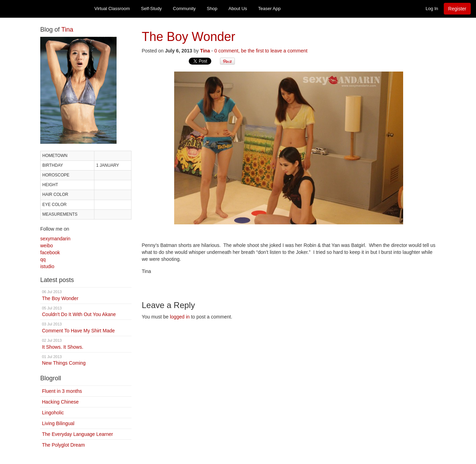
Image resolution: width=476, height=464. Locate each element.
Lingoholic (53, 413)
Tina (67, 30)
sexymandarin (55, 239)
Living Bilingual (58, 423)
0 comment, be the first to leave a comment (261, 51)
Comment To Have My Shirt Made (86, 328)
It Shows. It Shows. (86, 344)
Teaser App (269, 9)
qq (43, 259)
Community (184, 9)
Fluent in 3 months (62, 391)
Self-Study (151, 9)
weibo (47, 246)
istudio (47, 266)
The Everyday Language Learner (78, 434)
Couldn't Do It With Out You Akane (86, 312)
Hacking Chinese (60, 402)
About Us (237, 9)
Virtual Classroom (112, 9)
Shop (212, 9)
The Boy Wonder (86, 295)
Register (457, 9)
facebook (50, 252)
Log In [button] (432, 9)
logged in (180, 317)
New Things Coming (86, 360)
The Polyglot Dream (63, 445)
